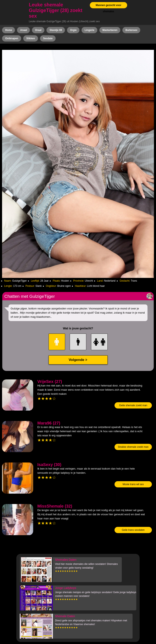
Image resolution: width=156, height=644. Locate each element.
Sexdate (48, 38)
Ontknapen (12, 38)
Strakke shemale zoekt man (133, 447)
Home (9, 30)
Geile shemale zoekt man (133, 405)
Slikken (31, 38)
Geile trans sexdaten (133, 530)
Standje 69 (56, 30)
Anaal (24, 30)
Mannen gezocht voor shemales (108, 8)
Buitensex (131, 30)
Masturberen (110, 30)
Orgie (73, 30)
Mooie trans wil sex (133, 484)
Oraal (38, 30)
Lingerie (90, 30)
